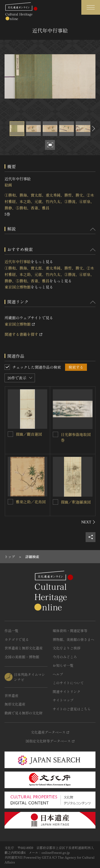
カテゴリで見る (17, 639)
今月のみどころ (65, 657)
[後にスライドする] (93, 129)
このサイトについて (68, 683)
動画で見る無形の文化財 (24, 713)
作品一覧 (11, 631)
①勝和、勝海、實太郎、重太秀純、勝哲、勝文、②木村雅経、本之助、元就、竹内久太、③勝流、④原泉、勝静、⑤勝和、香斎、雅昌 (49, 201)
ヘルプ (58, 674)
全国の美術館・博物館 (22, 657)
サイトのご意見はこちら (72, 709)
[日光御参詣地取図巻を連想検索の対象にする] (55, 434)
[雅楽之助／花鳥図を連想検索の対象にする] (10, 502)
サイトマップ (63, 700)
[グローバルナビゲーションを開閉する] (91, 7)
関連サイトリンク (67, 692)
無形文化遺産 (15, 704)
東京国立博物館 (18, 287)
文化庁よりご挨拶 (67, 648)
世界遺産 (11, 696)
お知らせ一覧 (63, 665)
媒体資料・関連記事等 (70, 631)
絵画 (8, 185)
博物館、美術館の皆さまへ (74, 639)
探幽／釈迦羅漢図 (76, 502)
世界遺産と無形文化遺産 (24, 648)
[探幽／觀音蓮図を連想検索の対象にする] (10, 434)
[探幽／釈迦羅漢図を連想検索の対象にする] (55, 502)
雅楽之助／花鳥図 (31, 502)
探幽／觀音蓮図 (29, 434)
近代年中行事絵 (18, 262)
